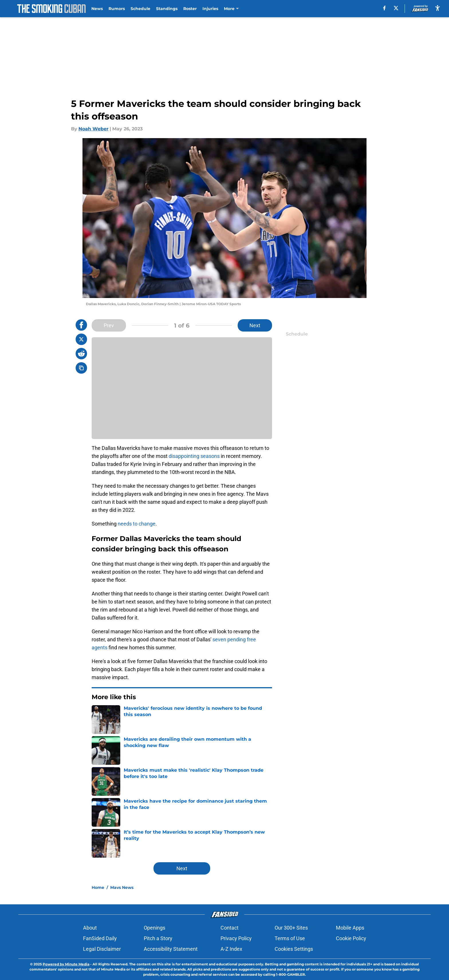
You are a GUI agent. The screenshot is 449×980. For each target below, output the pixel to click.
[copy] (81, 368)
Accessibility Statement (171, 949)
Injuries (210, 9)
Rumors (117, 9)
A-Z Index (231, 949)
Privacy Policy (236, 938)
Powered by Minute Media (66, 964)
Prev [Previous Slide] (109, 325)
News (97, 9)
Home (98, 887)
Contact (230, 928)
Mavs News (122, 887)
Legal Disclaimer (102, 949)
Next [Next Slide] (255, 325)
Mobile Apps (350, 928)
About (90, 928)
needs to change (137, 524)
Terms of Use (290, 938)
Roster (190, 9)
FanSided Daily (100, 938)
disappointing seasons (194, 456)
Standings (167, 9)
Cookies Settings (294, 949)
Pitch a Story (158, 938)
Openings (154, 928)
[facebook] (384, 8)
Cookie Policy (351, 938)
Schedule (140, 9)
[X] (396, 8)
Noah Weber (93, 129)
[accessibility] (438, 8)
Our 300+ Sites (291, 928)
